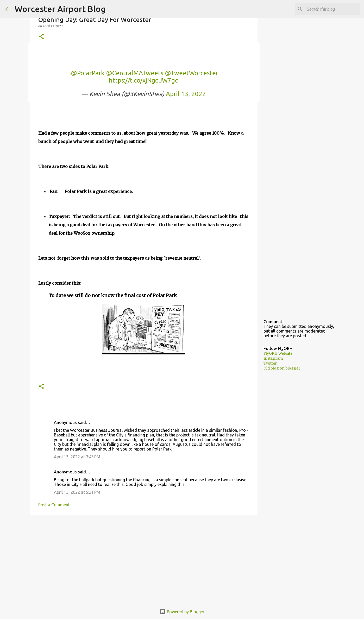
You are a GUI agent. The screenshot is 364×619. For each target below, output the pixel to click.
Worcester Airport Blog (60, 9)
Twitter (270, 363)
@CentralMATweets (135, 73)
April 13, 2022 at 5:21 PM (77, 492)
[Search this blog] (332, 9)
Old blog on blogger (282, 368)
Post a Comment (54, 505)
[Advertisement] (144, 560)
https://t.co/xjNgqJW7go (144, 80)
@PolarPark (88, 73)
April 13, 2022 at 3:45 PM (77, 457)
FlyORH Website (278, 353)
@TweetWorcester (192, 73)
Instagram (273, 358)
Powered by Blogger (182, 612)
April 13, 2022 (186, 94)
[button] (41, 37)
